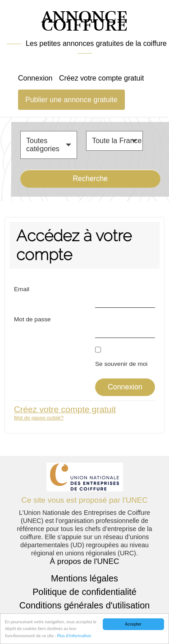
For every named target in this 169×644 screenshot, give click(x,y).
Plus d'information (74, 636)
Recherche (90, 178)
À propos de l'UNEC (85, 561)
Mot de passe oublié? (39, 417)
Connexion (35, 78)
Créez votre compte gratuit (102, 78)
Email (22, 289)
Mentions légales (84, 578)
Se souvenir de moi (121, 364)
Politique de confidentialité (84, 592)
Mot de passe (32, 319)
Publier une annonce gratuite (71, 100)
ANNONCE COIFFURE (84, 22)
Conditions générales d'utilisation (85, 605)
